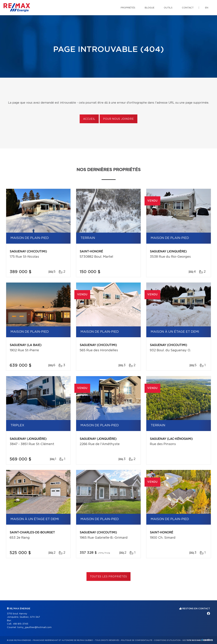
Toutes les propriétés (108, 577)
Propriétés (128, 8)
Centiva (207, 640)
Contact (188, 8)
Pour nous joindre (118, 119)
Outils (168, 8)
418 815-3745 (21, 624)
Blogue (150, 8)
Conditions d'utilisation (167, 640)
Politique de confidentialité (137, 640)
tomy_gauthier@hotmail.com (34, 627)
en (207, 8)
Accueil (89, 119)
